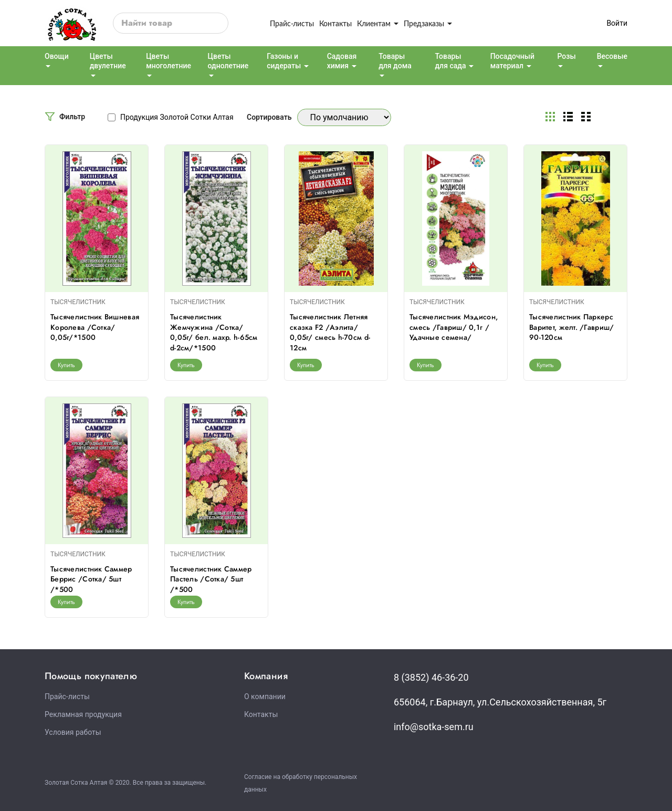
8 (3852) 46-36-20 (431, 677)
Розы (566, 56)
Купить (66, 365)
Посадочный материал (512, 61)
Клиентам (378, 23)
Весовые (612, 56)
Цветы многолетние (169, 61)
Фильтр (72, 117)
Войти (617, 23)
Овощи (57, 56)
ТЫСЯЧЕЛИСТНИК (78, 302)
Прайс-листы (292, 23)
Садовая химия (342, 61)
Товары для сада (450, 61)
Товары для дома (395, 61)
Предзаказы (428, 23)
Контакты (335, 23)
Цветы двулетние (108, 61)
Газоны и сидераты (284, 61)
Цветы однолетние (228, 61)
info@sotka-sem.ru (434, 727)
